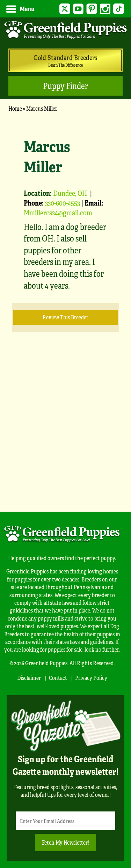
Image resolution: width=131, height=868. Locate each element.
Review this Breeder (65, 317)
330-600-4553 (63, 203)
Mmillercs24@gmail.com (58, 212)
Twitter (65, 9)
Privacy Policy (91, 678)
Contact (58, 678)
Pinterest (92, 9)
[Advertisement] (65, 432)
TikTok (119, 9)
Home (15, 108)
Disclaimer (29, 678)
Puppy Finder (65, 86)
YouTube (78, 9)
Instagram (105, 9)
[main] (65, 308)
